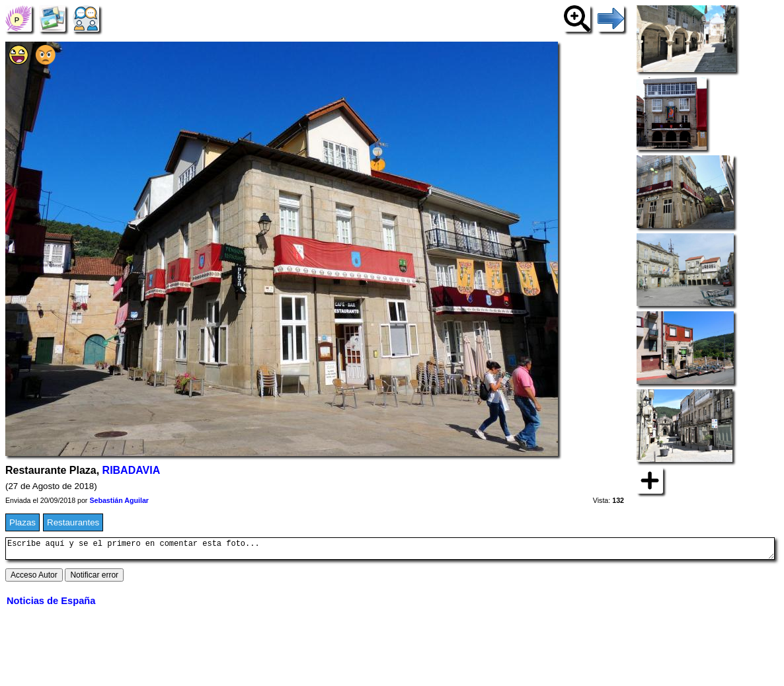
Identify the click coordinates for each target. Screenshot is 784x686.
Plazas (22, 522)
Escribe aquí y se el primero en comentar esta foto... (390, 551)
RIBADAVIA (132, 470)
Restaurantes (73, 522)
